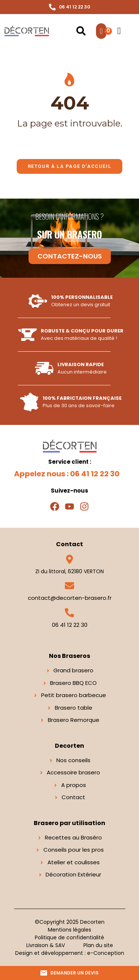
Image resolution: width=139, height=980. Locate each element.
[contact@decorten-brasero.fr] (69, 586)
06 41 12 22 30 (70, 625)
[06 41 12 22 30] (69, 613)
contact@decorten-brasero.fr (70, 598)
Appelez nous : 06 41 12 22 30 (67, 474)
